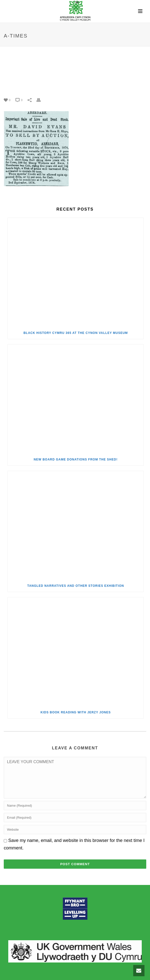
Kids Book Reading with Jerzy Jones (76, 712)
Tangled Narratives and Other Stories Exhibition (76, 586)
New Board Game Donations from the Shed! (76, 459)
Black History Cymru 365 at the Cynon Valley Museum (76, 333)
